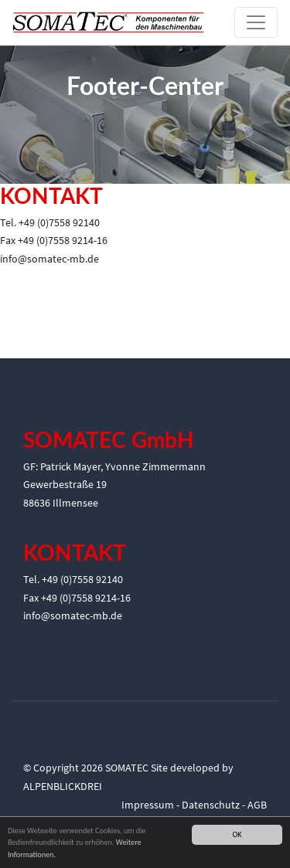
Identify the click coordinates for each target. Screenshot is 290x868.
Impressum (148, 805)
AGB (257, 805)
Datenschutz (211, 805)
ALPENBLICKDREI (63, 786)
